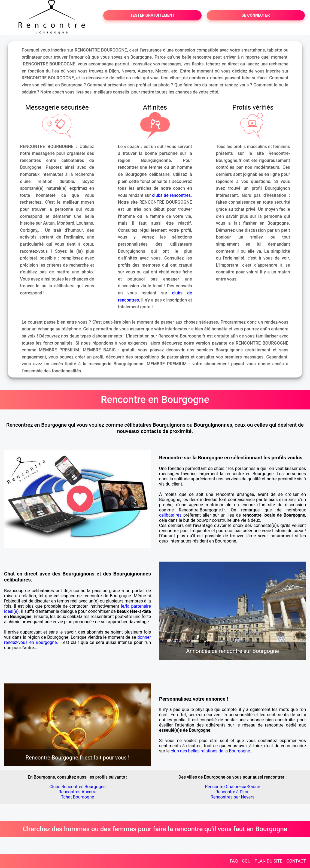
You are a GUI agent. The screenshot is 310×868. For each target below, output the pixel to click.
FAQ (234, 861)
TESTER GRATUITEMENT (152, 15)
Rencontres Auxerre (77, 792)
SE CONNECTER (256, 15)
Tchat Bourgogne (77, 797)
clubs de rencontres (171, 195)
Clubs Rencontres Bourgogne (77, 787)
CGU (246, 861)
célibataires (170, 515)
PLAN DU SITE (269, 861)
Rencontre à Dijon (232, 792)
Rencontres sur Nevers (232, 797)
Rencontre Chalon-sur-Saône (232, 787)
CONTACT (296, 861)
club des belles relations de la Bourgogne (210, 751)
